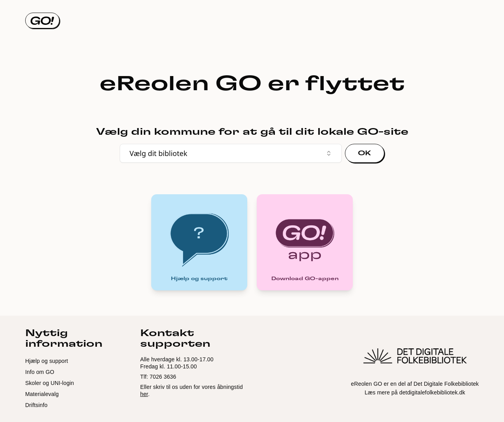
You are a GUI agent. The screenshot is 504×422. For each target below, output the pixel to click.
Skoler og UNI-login (50, 383)
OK (365, 153)
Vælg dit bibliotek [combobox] (231, 153)
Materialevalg (42, 394)
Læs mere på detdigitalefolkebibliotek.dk (415, 392)
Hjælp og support (47, 361)
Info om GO (40, 372)
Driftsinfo (36, 405)
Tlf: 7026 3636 (158, 377)
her (144, 394)
